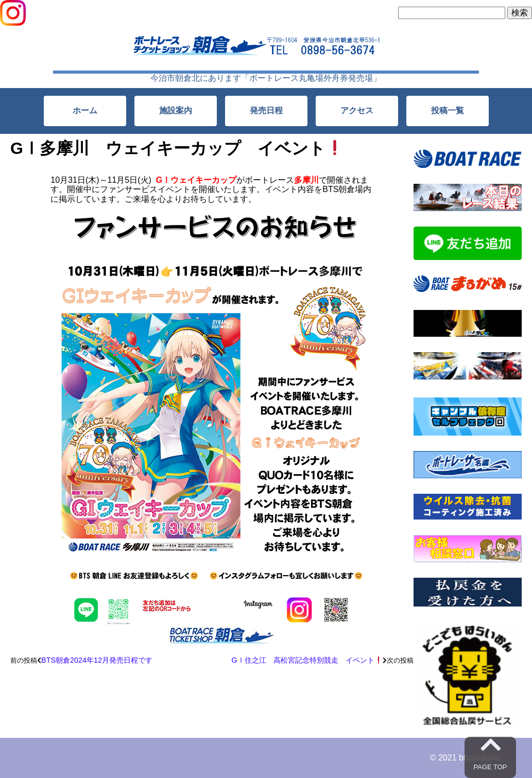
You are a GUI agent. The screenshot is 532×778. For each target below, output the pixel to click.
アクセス (357, 110)
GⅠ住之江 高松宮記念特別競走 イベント (307, 660)
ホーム (85, 110)
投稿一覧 (448, 110)
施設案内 (176, 110)
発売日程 (266, 110)
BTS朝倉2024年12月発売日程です (97, 660)
